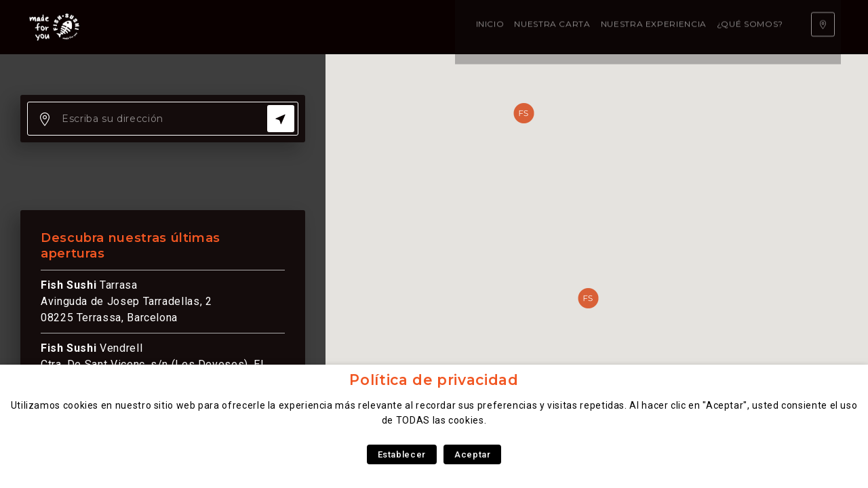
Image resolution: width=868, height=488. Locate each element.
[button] (588, 298)
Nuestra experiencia (344, 27)
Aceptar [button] (472, 454)
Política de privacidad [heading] (434, 380)
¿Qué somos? (440, 27)
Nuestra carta (243, 27)
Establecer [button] (402, 454)
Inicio (180, 27)
